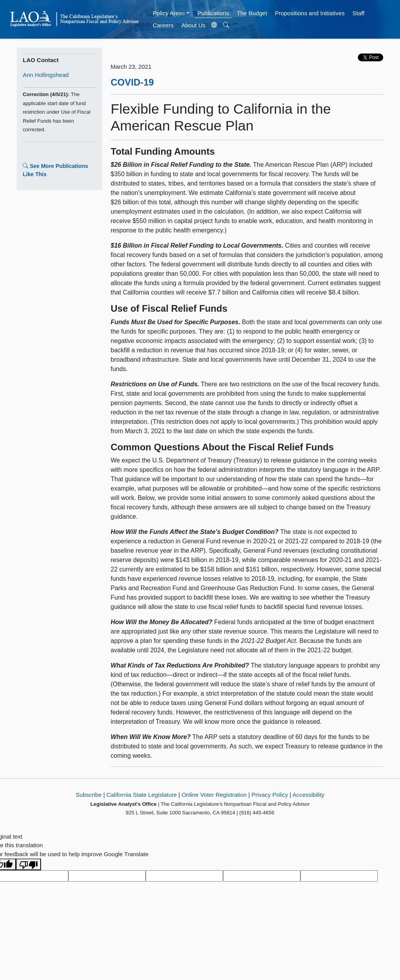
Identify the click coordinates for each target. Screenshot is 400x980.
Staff (358, 13)
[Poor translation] (29, 864)
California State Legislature (142, 795)
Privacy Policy (270, 795)
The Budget (252, 13)
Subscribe (89, 795)
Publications (213, 13)
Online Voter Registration (214, 795)
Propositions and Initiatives (310, 13)
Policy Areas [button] (169, 13)
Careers (163, 25)
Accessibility (309, 795)
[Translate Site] (214, 25)
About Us (193, 25)
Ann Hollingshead (46, 75)
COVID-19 (132, 82)
